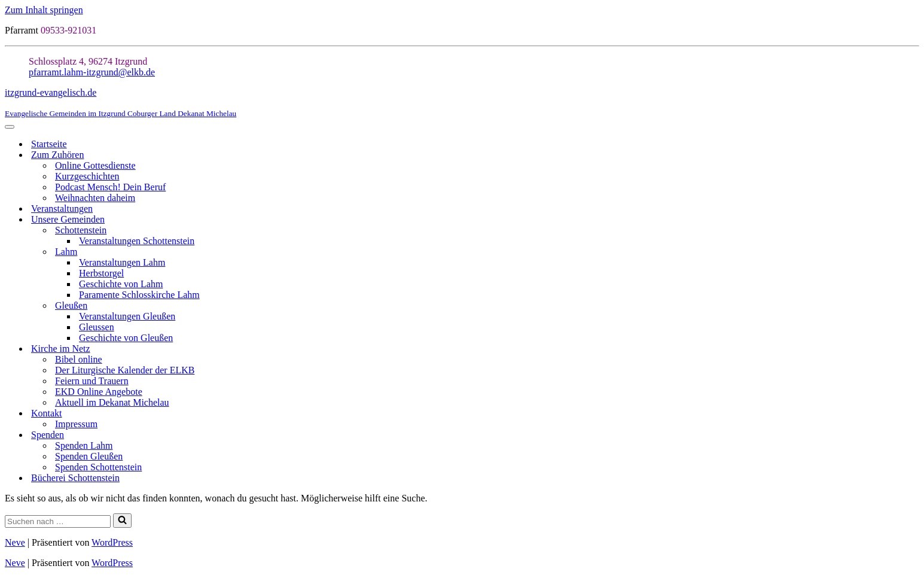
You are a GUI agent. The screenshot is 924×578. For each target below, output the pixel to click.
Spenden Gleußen (89, 456)
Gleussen (97, 327)
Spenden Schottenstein (98, 467)
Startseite (49, 144)
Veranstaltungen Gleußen (127, 316)
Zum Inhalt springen (44, 10)
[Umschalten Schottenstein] (913, 231)
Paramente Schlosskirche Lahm (139, 295)
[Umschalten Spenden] (913, 435)
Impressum (76, 424)
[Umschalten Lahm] (913, 252)
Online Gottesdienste (95, 165)
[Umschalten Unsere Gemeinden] (913, 220)
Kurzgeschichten (87, 176)
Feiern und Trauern (92, 381)
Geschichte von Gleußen (126, 338)
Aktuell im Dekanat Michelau (112, 402)
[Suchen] (58, 521)
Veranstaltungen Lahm (122, 262)
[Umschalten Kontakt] (913, 414)
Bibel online (79, 359)
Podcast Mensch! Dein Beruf (110, 187)
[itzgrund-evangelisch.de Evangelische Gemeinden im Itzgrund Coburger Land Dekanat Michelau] (462, 103)
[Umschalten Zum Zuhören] (913, 155)
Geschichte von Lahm (121, 284)
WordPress (112, 542)
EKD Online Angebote (99, 392)
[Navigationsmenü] (10, 127)
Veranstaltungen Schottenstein (137, 241)
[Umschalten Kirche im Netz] (913, 349)
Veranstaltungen (62, 209)
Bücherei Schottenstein (75, 478)
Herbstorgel (101, 273)
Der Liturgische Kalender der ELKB (125, 370)
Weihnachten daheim (95, 198)
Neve (15, 542)
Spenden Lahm (84, 445)
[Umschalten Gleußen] (913, 306)
